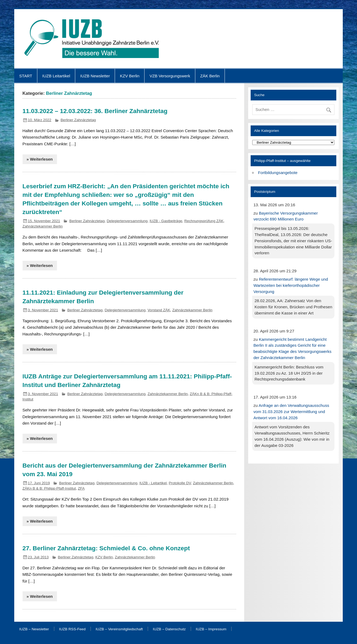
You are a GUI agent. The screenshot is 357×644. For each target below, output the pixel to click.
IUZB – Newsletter (34, 629)
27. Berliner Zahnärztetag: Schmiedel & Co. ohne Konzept (106, 548)
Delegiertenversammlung (127, 221)
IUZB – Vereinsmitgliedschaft (119, 629)
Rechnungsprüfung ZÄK (204, 221)
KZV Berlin (130, 76)
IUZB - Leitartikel (153, 483)
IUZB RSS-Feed (72, 629)
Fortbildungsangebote (278, 173)
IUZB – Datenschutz (169, 629)
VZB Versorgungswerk (170, 76)
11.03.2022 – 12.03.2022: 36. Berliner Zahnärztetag (95, 111)
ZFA (81, 488)
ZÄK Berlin (210, 76)
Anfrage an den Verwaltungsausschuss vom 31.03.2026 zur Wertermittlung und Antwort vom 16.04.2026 (291, 412)
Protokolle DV (180, 483)
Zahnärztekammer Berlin (43, 226)
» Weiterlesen (40, 159)
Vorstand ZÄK (159, 310)
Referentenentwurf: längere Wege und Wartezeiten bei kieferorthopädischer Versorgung (291, 285)
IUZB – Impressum (211, 629)
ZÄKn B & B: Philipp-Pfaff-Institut (49, 488)
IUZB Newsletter (95, 76)
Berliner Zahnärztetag (78, 120)
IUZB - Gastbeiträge (166, 221)
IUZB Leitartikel (56, 76)
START (26, 76)
